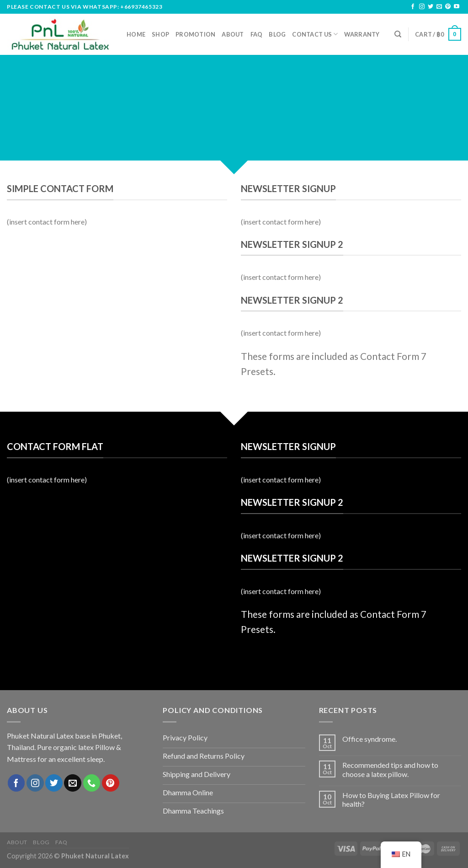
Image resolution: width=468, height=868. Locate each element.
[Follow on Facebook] (413, 7)
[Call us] (92, 783)
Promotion (195, 34)
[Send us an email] (439, 7)
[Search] (398, 34)
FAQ (257, 34)
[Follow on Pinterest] (448, 7)
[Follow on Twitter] (431, 7)
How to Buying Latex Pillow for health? (391, 799)
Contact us (315, 34)
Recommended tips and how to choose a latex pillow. (390, 769)
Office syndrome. (370, 739)
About (233, 34)
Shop (160, 34)
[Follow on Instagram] (422, 7)
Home (136, 34)
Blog (277, 34)
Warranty (362, 34)
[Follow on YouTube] (457, 7)
